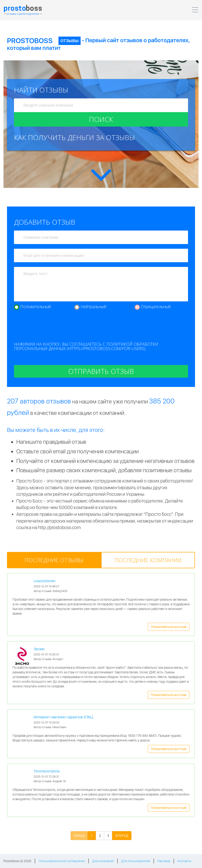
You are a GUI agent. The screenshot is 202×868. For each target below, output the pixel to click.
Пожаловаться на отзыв (169, 627)
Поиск (101, 119)
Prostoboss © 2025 (17, 861)
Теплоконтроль (47, 771)
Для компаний (103, 861)
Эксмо (39, 649)
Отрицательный (156, 307)
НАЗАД (79, 835)
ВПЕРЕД (122, 835)
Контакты (184, 861)
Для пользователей (136, 861)
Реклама (164, 861)
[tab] (54, 560)
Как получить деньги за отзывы (74, 137)
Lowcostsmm (44, 581)
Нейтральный (94, 307)
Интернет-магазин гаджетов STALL (64, 717)
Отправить (101, 371)
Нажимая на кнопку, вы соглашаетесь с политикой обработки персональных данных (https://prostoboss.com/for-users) (86, 346)
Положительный (36, 307)
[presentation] (49, 328)
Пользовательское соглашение (62, 861)
